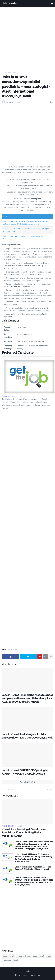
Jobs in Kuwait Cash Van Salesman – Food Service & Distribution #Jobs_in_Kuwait (33, 868)
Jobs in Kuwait (13, 72)
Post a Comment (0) (28, 782)
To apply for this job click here (14, 396)
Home (4, 72)
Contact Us (35, 975)
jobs (49, 956)
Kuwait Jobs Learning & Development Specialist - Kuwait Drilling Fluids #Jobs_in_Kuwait (25, 833)
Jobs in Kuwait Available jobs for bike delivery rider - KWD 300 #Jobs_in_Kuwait (27, 736)
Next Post (48, 789)
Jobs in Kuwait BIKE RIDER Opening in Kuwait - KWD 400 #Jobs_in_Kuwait (25, 772)
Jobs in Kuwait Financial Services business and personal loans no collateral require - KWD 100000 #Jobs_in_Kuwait (27, 698)
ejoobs (28, 971)
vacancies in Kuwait (11, 960)
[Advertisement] (27, 37)
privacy (25, 975)
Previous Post (8, 789)
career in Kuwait (24, 956)
